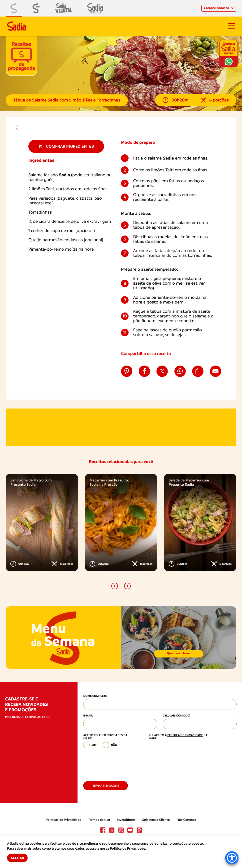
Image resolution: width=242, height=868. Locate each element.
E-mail (88, 716)
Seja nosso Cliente (156, 820)
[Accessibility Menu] (232, 858)
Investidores (126, 820)
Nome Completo (95, 696)
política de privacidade (185, 735)
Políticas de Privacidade (64, 820)
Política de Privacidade (127, 849)
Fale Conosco (186, 820)
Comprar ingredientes (66, 146)
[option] (42, 522)
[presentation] (119, 763)
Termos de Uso (99, 820)
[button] (115, 586)
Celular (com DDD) (177, 716)
